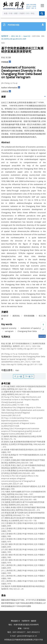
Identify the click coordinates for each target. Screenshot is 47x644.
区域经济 (5, 316)
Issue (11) (27, 36)
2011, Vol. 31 (16, 36)
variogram (9, 331)
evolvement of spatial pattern (33, 328)
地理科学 (5, 36)
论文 (3, 43)
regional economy (9, 328)
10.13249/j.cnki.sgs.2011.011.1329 (14, 39)
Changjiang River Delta (27, 331)
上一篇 (18, 376)
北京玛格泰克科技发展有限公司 (24, 640)
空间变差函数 (29, 316)
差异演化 (16, 316)
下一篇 (29, 376)
